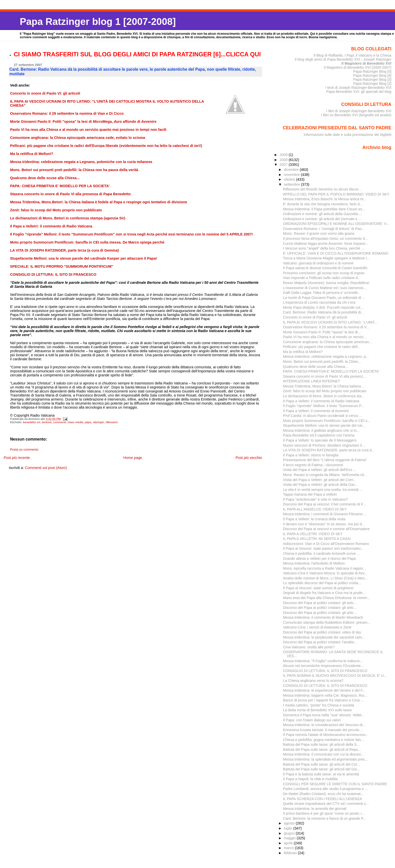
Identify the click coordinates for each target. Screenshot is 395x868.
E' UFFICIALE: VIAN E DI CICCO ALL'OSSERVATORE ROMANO (336, 253)
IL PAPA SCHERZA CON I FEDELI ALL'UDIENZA (322, 799)
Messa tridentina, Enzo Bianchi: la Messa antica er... (325, 199)
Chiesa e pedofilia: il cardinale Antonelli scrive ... (321, 554)
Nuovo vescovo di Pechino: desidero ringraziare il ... (324, 445)
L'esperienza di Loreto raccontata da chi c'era (319, 302)
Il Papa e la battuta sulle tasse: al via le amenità (321, 774)
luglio (289, 828)
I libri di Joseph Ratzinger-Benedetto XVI (359, 111)
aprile (289, 843)
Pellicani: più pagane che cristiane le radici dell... (322, 347)
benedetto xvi (32, 422)
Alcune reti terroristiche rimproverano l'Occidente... (323, 666)
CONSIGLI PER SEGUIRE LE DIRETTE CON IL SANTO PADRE (335, 784)
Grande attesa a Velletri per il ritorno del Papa (319, 559)
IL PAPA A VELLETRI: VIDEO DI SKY (313, 534)
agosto (290, 823)
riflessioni (112, 422)
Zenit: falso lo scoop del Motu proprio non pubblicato (325, 391)
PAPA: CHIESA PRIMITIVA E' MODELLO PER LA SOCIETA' (331, 371)
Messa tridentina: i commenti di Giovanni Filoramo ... (325, 514)
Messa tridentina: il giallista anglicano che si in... (321, 430)
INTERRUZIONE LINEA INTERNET (311, 381)
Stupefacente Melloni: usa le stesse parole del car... (324, 425)
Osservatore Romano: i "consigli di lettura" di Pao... (324, 229)
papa (88, 422)
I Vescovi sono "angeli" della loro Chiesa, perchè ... (323, 248)
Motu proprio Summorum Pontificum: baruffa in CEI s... (327, 421)
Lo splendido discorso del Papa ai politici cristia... (322, 583)
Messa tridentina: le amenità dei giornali (315, 809)
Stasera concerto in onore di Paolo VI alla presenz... (324, 376)
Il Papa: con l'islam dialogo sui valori (312, 720)
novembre (292, 175)
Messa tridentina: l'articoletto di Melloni (314, 563)
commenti (60, 422)
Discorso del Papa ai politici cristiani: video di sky (322, 632)
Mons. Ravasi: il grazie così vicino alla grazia (319, 233)
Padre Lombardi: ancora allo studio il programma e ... (325, 789)
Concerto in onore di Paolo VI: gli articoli (315, 317)
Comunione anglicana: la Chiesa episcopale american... (327, 342)
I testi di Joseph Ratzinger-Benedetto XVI (358, 88)
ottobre (290, 179)
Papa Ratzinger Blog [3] (372, 80)
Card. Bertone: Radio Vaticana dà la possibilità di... (323, 312)
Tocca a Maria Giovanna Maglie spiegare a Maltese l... (326, 258)
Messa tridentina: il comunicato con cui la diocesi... (323, 754)
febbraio (291, 853)
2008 (284, 160)
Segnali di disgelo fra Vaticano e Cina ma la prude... (324, 593)
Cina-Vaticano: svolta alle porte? (309, 647)
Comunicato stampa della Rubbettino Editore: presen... (327, 622)
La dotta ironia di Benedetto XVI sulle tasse (317, 710)
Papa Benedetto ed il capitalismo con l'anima (319, 435)
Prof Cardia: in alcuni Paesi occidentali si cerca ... (322, 416)
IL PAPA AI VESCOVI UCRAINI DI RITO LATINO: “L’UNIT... (330, 322)
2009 (284, 155)
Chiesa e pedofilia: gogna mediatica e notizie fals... (323, 740)
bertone (47, 422)
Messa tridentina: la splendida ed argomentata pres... (325, 759)
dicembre (292, 170)
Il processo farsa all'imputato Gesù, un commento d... (325, 239)
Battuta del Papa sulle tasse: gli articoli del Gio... (321, 769)
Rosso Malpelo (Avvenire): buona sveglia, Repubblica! (326, 283)
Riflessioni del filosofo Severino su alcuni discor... (322, 189)
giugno (290, 833)
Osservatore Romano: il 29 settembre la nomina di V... (326, 327)
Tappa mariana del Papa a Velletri (310, 494)
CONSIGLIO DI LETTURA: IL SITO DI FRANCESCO (325, 671)
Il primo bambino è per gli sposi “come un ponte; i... (324, 813)
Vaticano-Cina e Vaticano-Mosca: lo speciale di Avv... (325, 573)
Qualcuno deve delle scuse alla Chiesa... (315, 367)
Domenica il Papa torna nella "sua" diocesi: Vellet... (324, 715)
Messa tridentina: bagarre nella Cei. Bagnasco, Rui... (325, 695)
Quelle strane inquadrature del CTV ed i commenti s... (326, 804)
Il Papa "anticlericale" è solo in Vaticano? (315, 499)
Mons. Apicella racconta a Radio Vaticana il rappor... (324, 568)
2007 (284, 165)
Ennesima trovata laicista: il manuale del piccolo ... (323, 730)
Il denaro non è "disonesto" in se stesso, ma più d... (324, 524)
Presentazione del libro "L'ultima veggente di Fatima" (325, 460)
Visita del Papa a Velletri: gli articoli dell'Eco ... (320, 470)
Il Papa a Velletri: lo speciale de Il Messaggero (320, 440)
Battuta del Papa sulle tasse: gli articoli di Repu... (322, 749)
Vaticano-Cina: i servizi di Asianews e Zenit (317, 627)
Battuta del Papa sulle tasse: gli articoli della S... (321, 744)
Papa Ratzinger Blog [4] (372, 75)
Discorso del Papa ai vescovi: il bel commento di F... (324, 504)
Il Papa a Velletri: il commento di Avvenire (316, 411)
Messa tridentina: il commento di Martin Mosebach (323, 617)
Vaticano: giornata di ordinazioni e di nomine (318, 263)
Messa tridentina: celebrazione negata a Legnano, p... (326, 357)
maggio (290, 838)
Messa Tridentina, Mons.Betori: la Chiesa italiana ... (324, 386)
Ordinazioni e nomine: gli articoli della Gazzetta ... (322, 214)
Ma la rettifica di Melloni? (303, 352)
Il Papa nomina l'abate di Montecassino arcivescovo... (326, 735)
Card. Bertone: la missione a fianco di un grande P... (324, 818)
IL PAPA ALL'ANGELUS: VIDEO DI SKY (315, 509)
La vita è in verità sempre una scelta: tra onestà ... (323, 490)
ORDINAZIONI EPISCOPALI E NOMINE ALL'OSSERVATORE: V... (336, 224)
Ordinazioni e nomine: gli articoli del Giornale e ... (322, 219)
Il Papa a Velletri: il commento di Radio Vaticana (321, 401)
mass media (75, 422)
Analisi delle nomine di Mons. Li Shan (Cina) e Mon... (325, 578)
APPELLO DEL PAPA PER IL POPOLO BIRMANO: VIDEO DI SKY (336, 194)
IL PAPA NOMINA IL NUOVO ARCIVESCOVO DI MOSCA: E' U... (335, 676)
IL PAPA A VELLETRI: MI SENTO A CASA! (317, 539)
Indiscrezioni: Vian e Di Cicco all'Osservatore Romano (326, 544)
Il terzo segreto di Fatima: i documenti (313, 465)
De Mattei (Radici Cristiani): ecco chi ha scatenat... (323, 794)
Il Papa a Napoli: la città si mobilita (310, 779)
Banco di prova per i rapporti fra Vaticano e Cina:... (323, 700)
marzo (289, 848)
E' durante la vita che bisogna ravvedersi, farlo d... (323, 204)
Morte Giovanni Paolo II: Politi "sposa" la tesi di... (322, 332)
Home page (133, 458)
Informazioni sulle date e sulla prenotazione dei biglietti (348, 135)
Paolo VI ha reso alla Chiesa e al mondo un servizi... (325, 337)
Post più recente (17, 458)
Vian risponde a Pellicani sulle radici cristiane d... (322, 278)
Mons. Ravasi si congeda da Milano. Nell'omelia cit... (325, 475)
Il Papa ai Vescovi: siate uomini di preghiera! (318, 588)
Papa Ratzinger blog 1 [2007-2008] (98, 22)
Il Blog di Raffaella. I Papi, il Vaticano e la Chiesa (352, 55)
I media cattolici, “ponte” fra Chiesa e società (318, 705)
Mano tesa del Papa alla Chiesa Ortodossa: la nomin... (326, 598)
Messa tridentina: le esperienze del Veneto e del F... (324, 690)
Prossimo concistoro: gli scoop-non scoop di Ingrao (324, 273)
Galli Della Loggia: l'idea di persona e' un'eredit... (322, 293)
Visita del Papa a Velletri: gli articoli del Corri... (320, 480)
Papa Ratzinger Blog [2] (372, 84)
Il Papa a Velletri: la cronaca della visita (314, 519)
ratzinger (98, 422)
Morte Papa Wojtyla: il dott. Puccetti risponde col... (323, 307)
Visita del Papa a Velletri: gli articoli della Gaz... (320, 485)
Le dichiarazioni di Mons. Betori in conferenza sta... (324, 396)
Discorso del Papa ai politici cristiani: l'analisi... (320, 642)
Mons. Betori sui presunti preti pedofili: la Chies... (322, 362)
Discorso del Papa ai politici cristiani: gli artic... (320, 603)
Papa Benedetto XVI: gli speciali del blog (359, 92)
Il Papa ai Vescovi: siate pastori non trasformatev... (323, 548)
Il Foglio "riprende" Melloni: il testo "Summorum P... (323, 406)
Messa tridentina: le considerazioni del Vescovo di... (324, 725)
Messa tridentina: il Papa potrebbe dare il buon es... (324, 209)
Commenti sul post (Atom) (46, 468)
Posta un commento (24, 450)
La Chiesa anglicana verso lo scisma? (313, 681)
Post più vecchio (249, 458)
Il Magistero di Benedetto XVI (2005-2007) (357, 67)
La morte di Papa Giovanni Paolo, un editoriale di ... (324, 298)
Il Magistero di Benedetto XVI (367, 63)
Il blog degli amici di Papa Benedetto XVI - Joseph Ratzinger (343, 59)
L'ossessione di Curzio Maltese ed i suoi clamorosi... (325, 288)
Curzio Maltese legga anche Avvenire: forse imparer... (326, 244)
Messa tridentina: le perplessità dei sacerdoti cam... (324, 637)
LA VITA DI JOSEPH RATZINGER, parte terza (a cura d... (329, 450)
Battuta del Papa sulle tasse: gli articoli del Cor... (321, 764)
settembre (292, 184)
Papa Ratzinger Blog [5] (372, 71)
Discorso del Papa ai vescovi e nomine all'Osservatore (326, 529)
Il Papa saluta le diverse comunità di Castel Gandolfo (325, 268)
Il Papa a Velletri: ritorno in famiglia (311, 455)
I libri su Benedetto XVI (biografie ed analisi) (356, 115)
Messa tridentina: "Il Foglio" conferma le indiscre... (323, 661)
